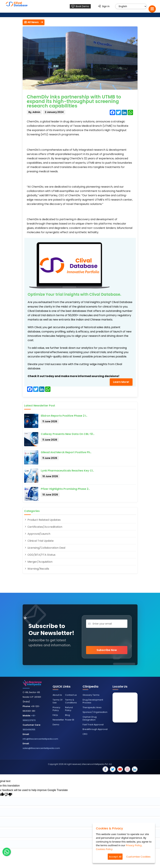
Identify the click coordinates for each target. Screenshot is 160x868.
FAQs (55, 715)
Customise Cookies (138, 857)
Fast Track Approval (93, 725)
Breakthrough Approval (95, 729)
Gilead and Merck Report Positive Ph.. (66, 452)
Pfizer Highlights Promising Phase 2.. (65, 489)
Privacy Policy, (134, 845)
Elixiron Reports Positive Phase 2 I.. (64, 416)
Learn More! (121, 382)
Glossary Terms (91, 695)
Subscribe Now (107, 650)
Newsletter (58, 720)
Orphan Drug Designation (90, 718)
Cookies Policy (104, 849)
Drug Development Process (93, 701)
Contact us (71, 695)
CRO (85, 734)
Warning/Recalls (37, 569)
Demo (56, 725)
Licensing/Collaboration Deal (45, 548)
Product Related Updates (42, 520)
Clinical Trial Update (39, 541)
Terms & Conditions (71, 701)
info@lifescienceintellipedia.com (40, 739)
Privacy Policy (56, 709)
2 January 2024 (54, 112)
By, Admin (34, 112)
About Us (57, 695)
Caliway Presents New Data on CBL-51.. (68, 434)
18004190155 (29, 730)
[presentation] (107, 637)
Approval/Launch (37, 534)
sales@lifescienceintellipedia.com (41, 748)
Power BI (70, 720)
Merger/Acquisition (38, 562)
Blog (68, 715)
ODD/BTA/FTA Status (40, 555)
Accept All (115, 857)
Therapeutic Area (92, 707)
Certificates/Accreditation (43, 527)
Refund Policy (69, 709)
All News (34, 22)
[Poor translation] (8, 795)
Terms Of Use (58, 701)
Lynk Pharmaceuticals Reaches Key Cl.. (67, 471)
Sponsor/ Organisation (95, 712)
